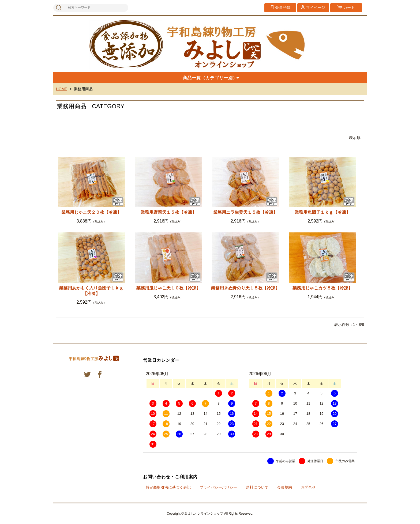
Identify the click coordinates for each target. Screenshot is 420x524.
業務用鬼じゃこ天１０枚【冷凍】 (168, 288)
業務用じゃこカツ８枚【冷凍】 (322, 288)
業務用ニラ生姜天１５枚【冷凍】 (245, 212)
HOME (62, 89)
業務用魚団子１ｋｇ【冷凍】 (322, 212)
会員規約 (284, 487)
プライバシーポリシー (218, 487)
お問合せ (308, 487)
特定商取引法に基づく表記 (168, 487)
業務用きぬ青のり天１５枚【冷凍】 (245, 288)
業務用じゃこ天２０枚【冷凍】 (91, 212)
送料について (257, 487)
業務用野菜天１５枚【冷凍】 (168, 212)
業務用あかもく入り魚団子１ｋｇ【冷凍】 (91, 291)
